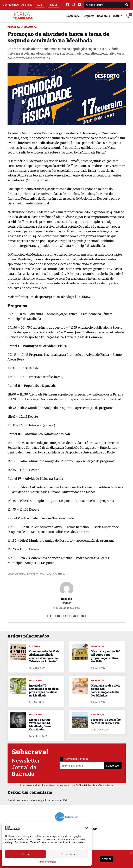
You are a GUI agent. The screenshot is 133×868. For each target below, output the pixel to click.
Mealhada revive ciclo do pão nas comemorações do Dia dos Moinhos (105, 690)
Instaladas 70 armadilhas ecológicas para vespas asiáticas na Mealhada (44, 690)
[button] (87, 828)
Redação (66, 599)
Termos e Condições (47, 862)
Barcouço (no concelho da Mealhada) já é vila (106, 721)
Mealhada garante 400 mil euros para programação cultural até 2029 (105, 656)
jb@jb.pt (67, 603)
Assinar (106, 859)
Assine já (27, 5)
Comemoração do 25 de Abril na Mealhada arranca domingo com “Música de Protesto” (44, 656)
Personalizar (68, 854)
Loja (40, 5)
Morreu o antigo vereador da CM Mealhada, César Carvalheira (40, 725)
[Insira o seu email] (82, 766)
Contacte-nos (11, 5)
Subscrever (113, 766)
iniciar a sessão (26, 800)
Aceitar (26, 854)
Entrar (53, 5)
